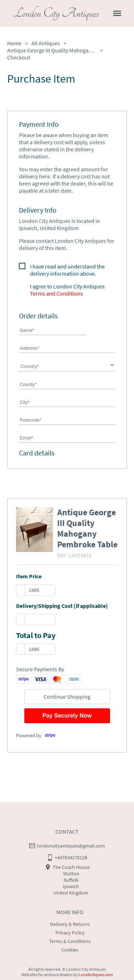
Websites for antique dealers (47, 974)
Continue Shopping (67, 697)
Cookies (70, 950)
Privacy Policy (70, 933)
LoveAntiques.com (96, 974)
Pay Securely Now (67, 716)
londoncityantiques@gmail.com (71, 846)
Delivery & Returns (70, 924)
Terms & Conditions (70, 941)
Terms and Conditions (56, 293)
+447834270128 (71, 857)
